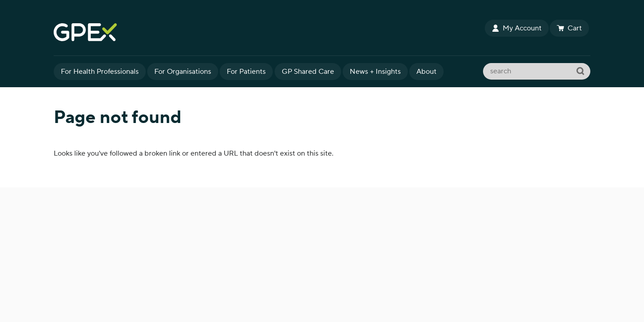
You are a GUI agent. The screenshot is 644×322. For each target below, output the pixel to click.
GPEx (268, 32)
